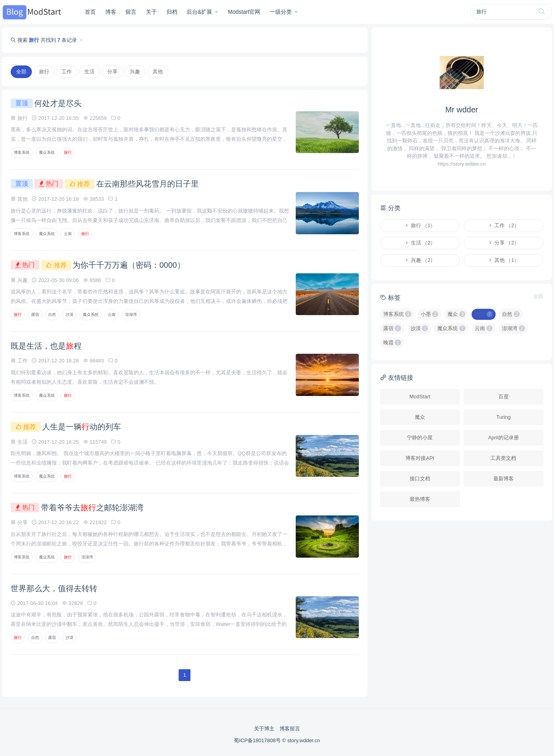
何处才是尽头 (58, 103)
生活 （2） (420, 243)
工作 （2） (503, 225)
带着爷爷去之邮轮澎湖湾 (92, 508)
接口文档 (420, 479)
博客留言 (290, 729)
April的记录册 (504, 438)
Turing (504, 417)
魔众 (456, 314)
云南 (68, 234)
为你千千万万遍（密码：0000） (129, 265)
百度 (504, 397)
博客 (111, 12)
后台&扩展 (200, 12)
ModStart (420, 397)
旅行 (44, 72)
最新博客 (504, 479)
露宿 (35, 315)
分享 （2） (503, 243)
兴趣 (135, 72)
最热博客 (420, 499)
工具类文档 (503, 458)
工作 (67, 72)
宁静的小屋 (420, 438)
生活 (90, 72)
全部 (21, 72)
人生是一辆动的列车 (82, 427)
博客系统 (22, 152)
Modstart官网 (244, 12)
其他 (158, 72)
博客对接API (420, 458)
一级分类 (282, 12)
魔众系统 (47, 152)
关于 (151, 12)
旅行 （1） (420, 225)
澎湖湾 (131, 315)
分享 (112, 72)
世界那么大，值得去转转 (54, 588)
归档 (172, 12)
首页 (90, 12)
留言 (131, 12)
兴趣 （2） (420, 260)
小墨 (430, 314)
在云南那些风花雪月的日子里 (147, 184)
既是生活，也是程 (46, 346)
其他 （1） (503, 260)
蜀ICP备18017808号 (258, 740)
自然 (52, 315)
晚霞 (392, 343)
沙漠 (69, 315)
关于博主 (264, 729)
